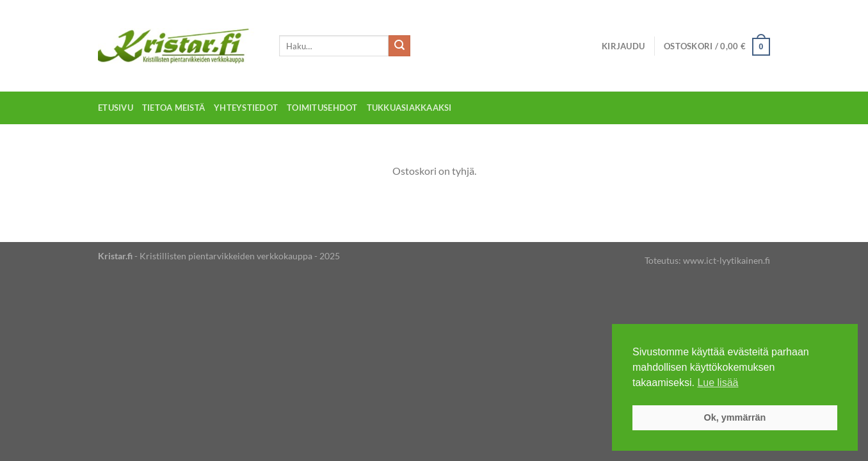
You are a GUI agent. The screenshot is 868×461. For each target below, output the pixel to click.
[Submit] (399, 46)
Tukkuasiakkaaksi (409, 108)
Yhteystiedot (246, 108)
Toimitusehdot (322, 108)
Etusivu (116, 108)
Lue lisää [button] (718, 383)
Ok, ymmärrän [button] (735, 417)
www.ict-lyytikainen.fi (727, 260)
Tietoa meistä (173, 108)
